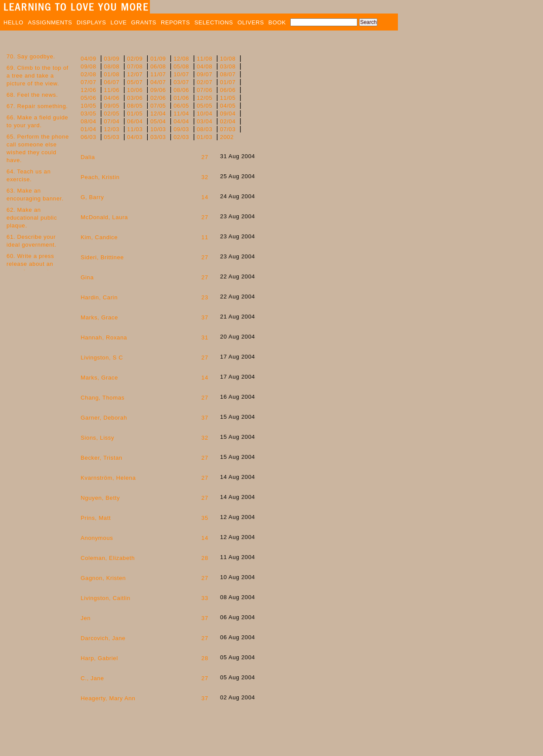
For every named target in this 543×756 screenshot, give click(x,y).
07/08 (135, 66)
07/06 (204, 90)
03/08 (228, 66)
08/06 (181, 90)
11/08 (204, 59)
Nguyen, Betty (100, 498)
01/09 (158, 59)
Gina (87, 277)
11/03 (135, 129)
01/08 (112, 74)
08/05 (135, 106)
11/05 (228, 98)
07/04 (112, 121)
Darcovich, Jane (103, 638)
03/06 (135, 98)
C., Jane (92, 678)
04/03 (135, 137)
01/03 (204, 137)
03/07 (181, 82)
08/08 (112, 66)
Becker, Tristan (102, 458)
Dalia (88, 157)
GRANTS (144, 22)
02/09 (135, 59)
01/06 (181, 98)
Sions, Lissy (97, 438)
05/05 (204, 106)
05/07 (135, 82)
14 (205, 197)
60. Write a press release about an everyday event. (30, 264)
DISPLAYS (92, 22)
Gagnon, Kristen (103, 578)
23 (205, 297)
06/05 (181, 106)
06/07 (112, 82)
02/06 (158, 98)
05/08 (181, 66)
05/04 (158, 121)
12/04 (158, 114)
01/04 (88, 129)
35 (205, 518)
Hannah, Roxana (104, 337)
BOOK (277, 22)
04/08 (204, 66)
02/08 (88, 74)
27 (205, 157)
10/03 (158, 129)
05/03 (112, 137)
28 (205, 558)
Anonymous (97, 538)
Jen (86, 618)
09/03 (181, 129)
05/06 (88, 98)
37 (205, 317)
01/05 (135, 114)
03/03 (158, 137)
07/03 (228, 129)
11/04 (181, 114)
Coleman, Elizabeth (108, 558)
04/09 (88, 59)
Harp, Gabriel (99, 658)
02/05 (112, 114)
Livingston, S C (102, 358)
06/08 (158, 66)
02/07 (204, 82)
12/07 (135, 74)
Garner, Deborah (104, 418)
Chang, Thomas (103, 398)
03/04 (204, 121)
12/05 (204, 98)
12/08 (181, 59)
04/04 (181, 121)
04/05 (228, 106)
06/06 (228, 90)
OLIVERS (251, 22)
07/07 (88, 82)
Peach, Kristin (100, 177)
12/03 (112, 129)
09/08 (88, 66)
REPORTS (175, 22)
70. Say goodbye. (31, 56)
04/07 (158, 82)
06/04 (135, 121)
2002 (227, 137)
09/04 (228, 114)
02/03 (181, 137)
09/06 (158, 90)
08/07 (228, 74)
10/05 (88, 106)
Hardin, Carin (99, 297)
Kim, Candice (99, 237)
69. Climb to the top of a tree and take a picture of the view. (37, 76)
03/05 (88, 114)
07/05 (158, 106)
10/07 (181, 74)
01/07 (228, 82)
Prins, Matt (96, 518)
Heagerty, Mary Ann (108, 698)
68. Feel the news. (32, 95)
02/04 (228, 121)
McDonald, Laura (104, 217)
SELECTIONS (214, 22)
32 (205, 177)
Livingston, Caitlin (105, 598)
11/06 (112, 90)
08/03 (204, 129)
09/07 (204, 74)
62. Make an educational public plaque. (32, 218)
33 (205, 598)
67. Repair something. (37, 106)
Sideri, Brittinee (102, 257)
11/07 (158, 74)
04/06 (112, 98)
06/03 (88, 137)
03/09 (112, 59)
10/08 (228, 59)
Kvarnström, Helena (108, 478)
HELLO (14, 22)
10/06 (135, 90)
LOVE (119, 22)
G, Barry (92, 197)
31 (205, 337)
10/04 (204, 114)
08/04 (88, 121)
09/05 (112, 106)
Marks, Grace (99, 317)
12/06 (88, 90)
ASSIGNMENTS (50, 22)
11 (205, 237)
